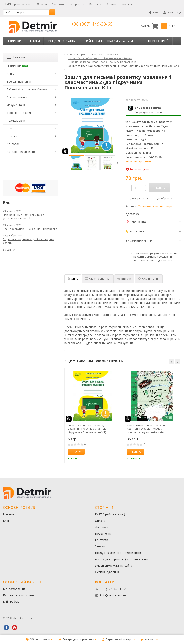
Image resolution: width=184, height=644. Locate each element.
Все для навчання (62, 41)
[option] (76, 163)
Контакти (96, 4)
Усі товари (166, 206)
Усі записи (9, 250)
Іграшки (12, 136)
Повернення (77, 4)
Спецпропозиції (155, 41)
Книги (35, 41)
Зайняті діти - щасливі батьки (109, 41)
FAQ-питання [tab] (149, 279)
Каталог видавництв (21, 152)
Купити (75, 452)
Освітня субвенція (107, 572)
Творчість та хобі (19, 113)
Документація (16, 105)
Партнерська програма (19, 595)
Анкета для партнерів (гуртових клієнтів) (123, 559)
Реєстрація (172, 12)
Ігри (9, 128)
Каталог (16, 57)
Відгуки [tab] (124, 279)
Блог (6, 521)
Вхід (154, 12)
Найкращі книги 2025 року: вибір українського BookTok (24, 217)
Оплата (42, 4)
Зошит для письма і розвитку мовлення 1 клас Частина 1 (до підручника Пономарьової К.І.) (87, 429)
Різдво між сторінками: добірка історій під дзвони (30, 241)
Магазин (9, 514)
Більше (127, 4)
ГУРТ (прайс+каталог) (19, 4)
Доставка (58, 4)
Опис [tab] (73, 279)
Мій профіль (11, 601)
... (177, 41)
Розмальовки (16, 120)
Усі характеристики (138, 161)
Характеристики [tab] (98, 279)
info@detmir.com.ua (113, 595)
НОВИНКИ (14, 41)
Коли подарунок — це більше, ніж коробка (30, 229)
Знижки (111, 4)
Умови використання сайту (114, 566)
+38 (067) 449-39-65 (92, 24)
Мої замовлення (14, 589)
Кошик (159, 26)
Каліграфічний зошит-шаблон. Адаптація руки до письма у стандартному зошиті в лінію (146, 429)
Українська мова (148, 206)
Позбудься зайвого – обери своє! (118, 553)
